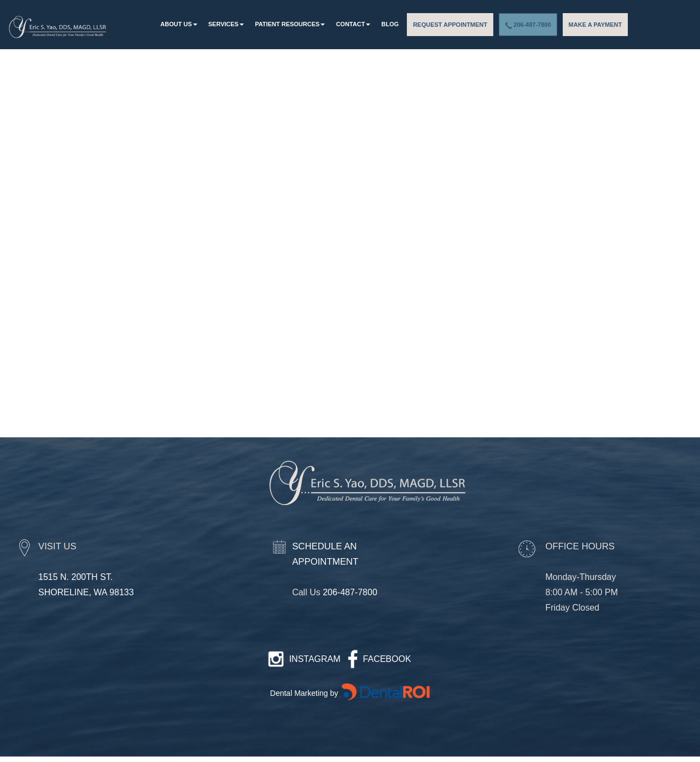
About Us (179, 24)
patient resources (290, 24)
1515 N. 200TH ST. (75, 577)
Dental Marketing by (305, 693)
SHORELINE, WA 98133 (86, 592)
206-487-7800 (528, 25)
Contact (353, 24)
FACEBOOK (387, 659)
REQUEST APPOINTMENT (450, 25)
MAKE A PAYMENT (596, 25)
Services (226, 24)
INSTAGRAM (315, 659)
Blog (390, 24)
